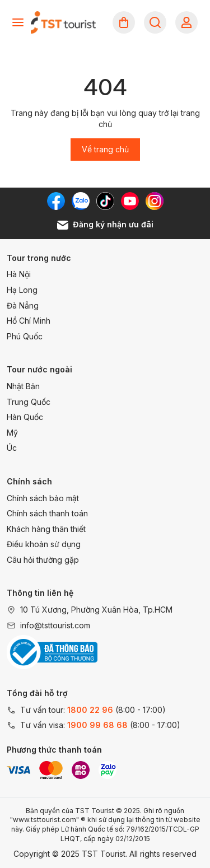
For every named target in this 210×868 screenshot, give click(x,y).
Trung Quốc (29, 402)
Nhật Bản (23, 386)
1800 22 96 (90, 710)
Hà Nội (19, 274)
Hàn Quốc (25, 417)
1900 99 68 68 (97, 725)
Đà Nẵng (23, 305)
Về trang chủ (105, 149)
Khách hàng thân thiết (46, 529)
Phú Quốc (25, 336)
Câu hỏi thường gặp (43, 560)
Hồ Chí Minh (29, 321)
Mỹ (12, 433)
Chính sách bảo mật (43, 498)
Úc (12, 448)
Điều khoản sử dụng (44, 544)
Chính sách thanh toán (47, 513)
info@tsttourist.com (55, 625)
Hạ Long (22, 290)
